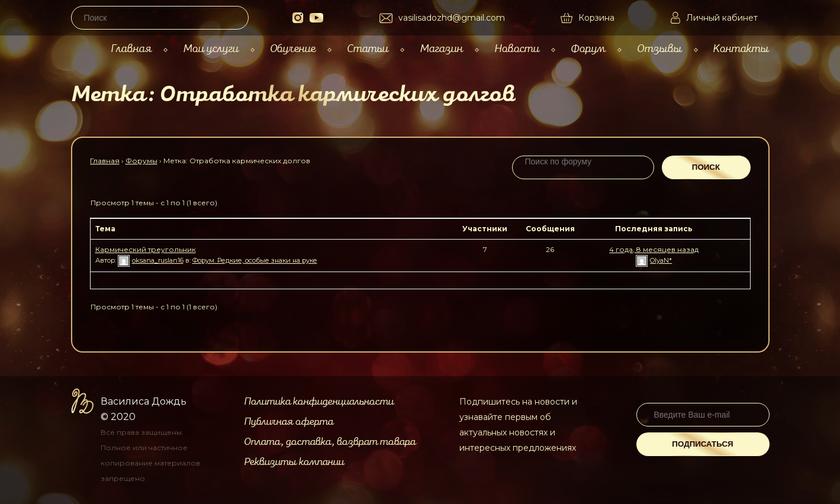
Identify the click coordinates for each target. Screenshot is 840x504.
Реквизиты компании (294, 462)
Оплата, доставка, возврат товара (330, 442)
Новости (517, 49)
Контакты (741, 49)
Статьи (368, 49)
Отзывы (659, 49)
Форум (588, 49)
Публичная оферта (289, 422)
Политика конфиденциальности (319, 402)
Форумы (141, 161)
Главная (131, 49)
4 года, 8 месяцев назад (654, 249)
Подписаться (702, 444)
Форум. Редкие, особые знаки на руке (255, 260)
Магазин (441, 49)
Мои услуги (211, 49)
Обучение (293, 49)
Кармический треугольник (146, 249)
